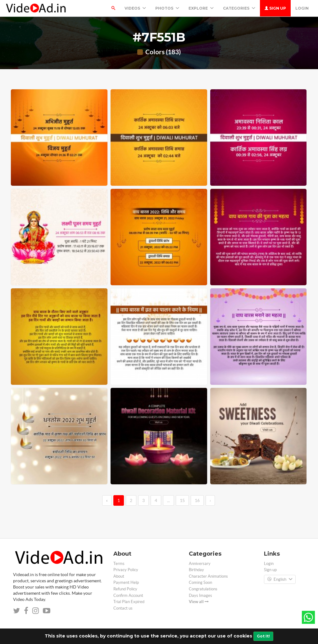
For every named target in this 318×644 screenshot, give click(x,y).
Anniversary (200, 564)
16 (197, 500)
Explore (201, 8)
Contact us (123, 608)
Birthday (196, 570)
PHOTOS (167, 8)
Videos (135, 8)
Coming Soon (200, 582)
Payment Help (126, 582)
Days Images (200, 595)
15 (182, 500)
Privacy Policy (126, 570)
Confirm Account (128, 595)
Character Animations (208, 576)
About (119, 576)
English (280, 580)
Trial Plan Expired (129, 602)
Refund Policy (125, 589)
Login (302, 8)
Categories (239, 8)
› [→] (210, 500)
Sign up (275, 8)
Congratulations (203, 589)
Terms (119, 564)
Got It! (263, 636)
